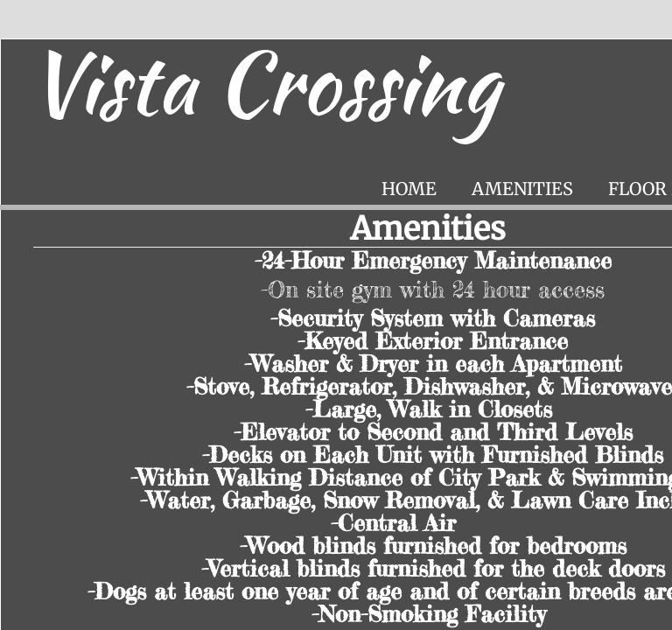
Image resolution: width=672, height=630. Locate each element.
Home (409, 189)
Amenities (522, 189)
